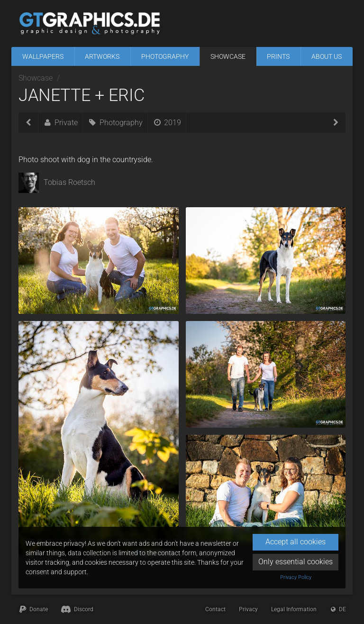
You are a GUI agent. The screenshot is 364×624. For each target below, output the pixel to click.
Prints (278, 56)
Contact (215, 609)
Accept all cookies (296, 542)
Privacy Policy (296, 577)
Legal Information (294, 609)
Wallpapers (43, 56)
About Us (327, 56)
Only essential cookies (296, 562)
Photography (165, 56)
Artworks (102, 56)
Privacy (248, 609)
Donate (33, 609)
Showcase (228, 56)
